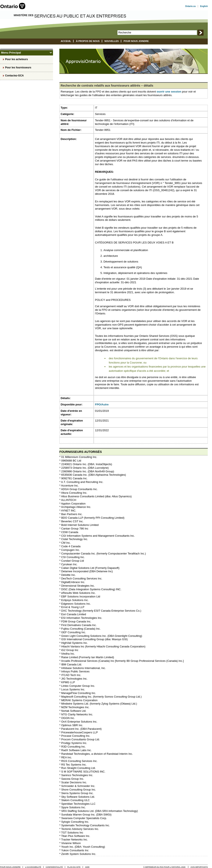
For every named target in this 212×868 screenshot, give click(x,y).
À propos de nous (88, 41)
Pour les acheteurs (16, 59)
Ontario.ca (190, 6)
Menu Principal (25, 53)
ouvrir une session (169, 92)
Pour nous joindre (136, 41)
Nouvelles (112, 41)
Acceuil (66, 41)
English (204, 6)
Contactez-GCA (14, 76)
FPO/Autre (102, 404)
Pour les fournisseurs (18, 68)
